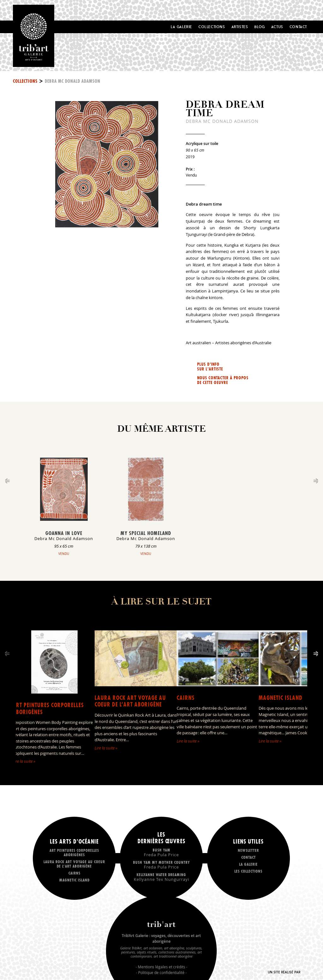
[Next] (316, 654)
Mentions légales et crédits (161, 967)
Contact (298, 27)
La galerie (248, 864)
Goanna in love (64, 533)
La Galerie (181, 27)
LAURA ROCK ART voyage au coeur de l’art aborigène (130, 701)
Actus (277, 27)
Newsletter (248, 850)
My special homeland (146, 533)
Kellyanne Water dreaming (161, 877)
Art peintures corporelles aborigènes (48, 709)
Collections (212, 27)
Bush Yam (161, 852)
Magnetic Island (281, 698)
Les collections (248, 871)
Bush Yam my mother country (161, 865)
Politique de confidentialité (161, 972)
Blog (259, 27)
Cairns (186, 698)
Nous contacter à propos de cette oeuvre (223, 380)
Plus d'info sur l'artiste (210, 367)
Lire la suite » (24, 761)
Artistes (240, 27)
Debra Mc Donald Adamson (73, 81)
